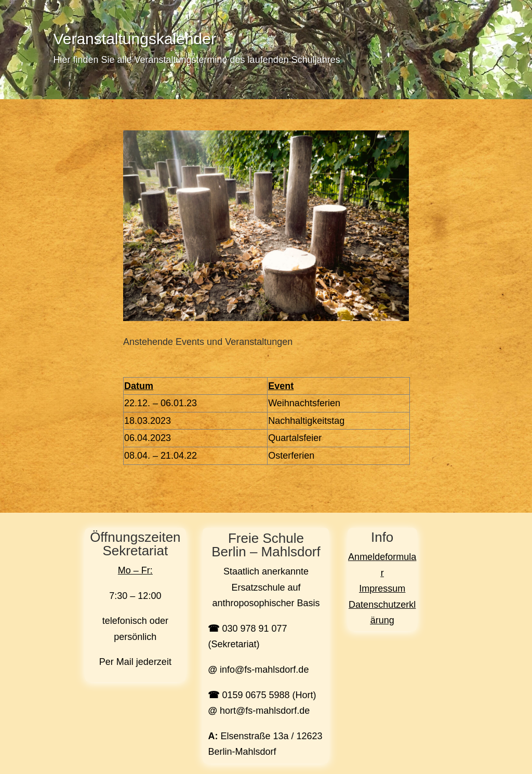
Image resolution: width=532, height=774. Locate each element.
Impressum (382, 589)
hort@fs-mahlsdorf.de (265, 711)
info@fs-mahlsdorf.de (264, 670)
